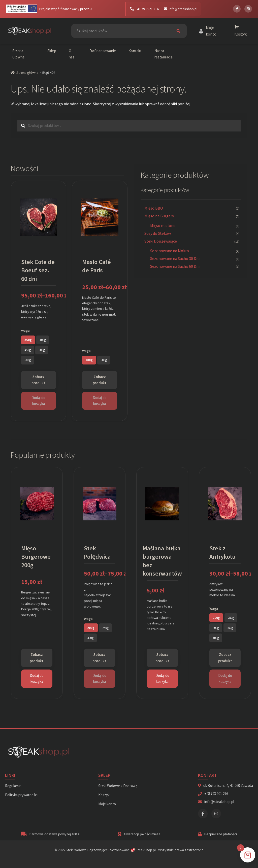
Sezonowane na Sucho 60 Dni (175, 266)
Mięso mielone (163, 225)
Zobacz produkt (38, 380)
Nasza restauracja (164, 54)
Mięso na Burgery (159, 216)
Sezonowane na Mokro (170, 251)
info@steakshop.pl (181, 9)
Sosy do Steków (158, 233)
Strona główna (27, 73)
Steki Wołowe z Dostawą (118, 786)
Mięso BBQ (154, 208)
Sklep (52, 51)
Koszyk (104, 795)
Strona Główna (18, 54)
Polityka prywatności (21, 795)
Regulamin (13, 786)
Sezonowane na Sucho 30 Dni (175, 258)
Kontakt (135, 51)
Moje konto (107, 804)
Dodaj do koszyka (38, 401)
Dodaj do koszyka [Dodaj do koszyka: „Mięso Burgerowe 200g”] (37, 678)
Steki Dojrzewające (161, 241)
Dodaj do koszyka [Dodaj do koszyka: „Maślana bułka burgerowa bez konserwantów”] (162, 678)
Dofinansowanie (103, 51)
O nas (72, 54)
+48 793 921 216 (144, 9)
